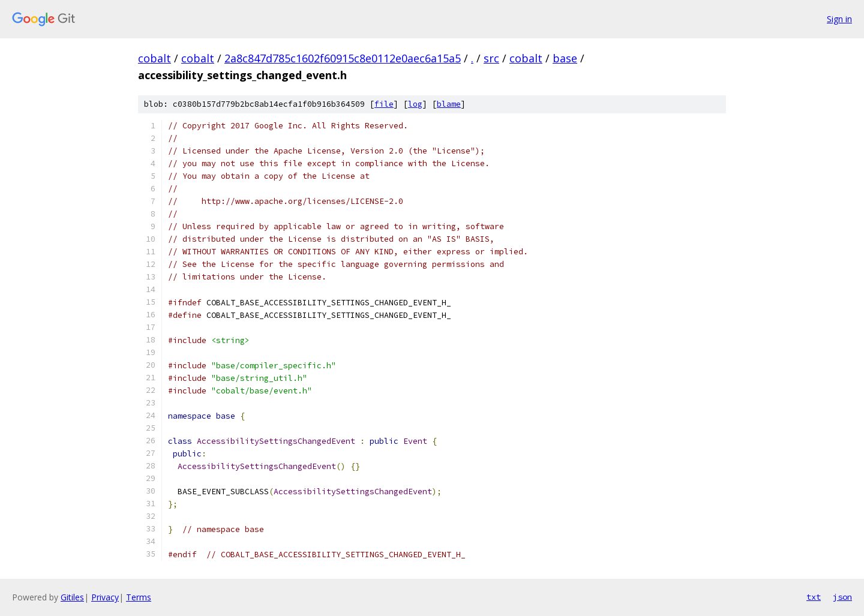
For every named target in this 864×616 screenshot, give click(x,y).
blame (449, 104)
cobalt (154, 58)
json (842, 597)
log (415, 104)
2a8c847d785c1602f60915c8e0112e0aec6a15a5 (343, 58)
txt (814, 597)
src (491, 58)
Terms (139, 597)
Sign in (839, 19)
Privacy (105, 597)
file (384, 104)
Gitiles (72, 597)
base (565, 58)
